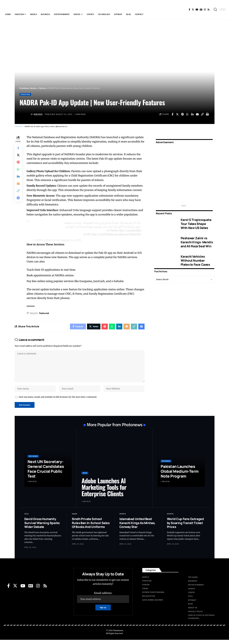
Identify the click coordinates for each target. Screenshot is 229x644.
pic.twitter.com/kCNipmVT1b (127, 234)
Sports (123, 518)
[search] (215, 9)
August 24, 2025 (72, 240)
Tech (85, 477)
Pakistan (26, 94)
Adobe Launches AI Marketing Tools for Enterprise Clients (104, 491)
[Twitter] (193, 9)
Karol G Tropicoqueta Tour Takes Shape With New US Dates (196, 222)
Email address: (103, 601)
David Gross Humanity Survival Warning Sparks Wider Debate (42, 527)
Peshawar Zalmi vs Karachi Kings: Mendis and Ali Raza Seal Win (197, 240)
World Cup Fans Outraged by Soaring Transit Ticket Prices (185, 527)
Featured (45, 314)
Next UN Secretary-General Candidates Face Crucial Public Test (46, 473)
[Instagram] (205, 9)
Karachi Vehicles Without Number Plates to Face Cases (195, 258)
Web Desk (39, 115)
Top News (33, 460)
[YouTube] (197, 9)
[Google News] (201, 9)
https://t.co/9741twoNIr (101, 234)
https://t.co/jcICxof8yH (129, 230)
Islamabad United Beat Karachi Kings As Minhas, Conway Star (137, 527)
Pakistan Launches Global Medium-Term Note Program (180, 475)
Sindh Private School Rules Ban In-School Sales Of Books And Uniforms (91, 527)
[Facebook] (189, 9)
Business (166, 465)
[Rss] (209, 9)
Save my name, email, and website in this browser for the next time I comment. (58, 401)
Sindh (75, 518)
